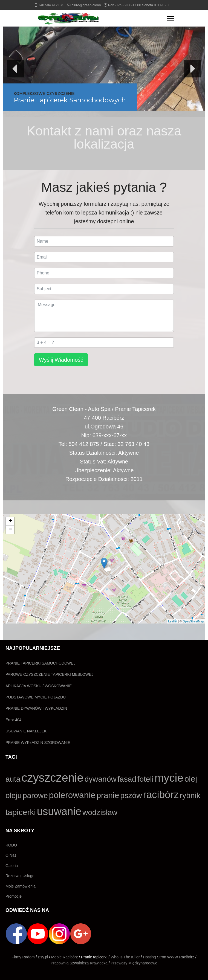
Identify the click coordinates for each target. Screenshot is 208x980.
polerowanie (72, 795)
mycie (169, 778)
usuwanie (59, 811)
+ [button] (10, 521)
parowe (35, 795)
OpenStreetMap (193, 621)
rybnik (190, 795)
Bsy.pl (43, 957)
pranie (108, 795)
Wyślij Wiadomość (61, 360)
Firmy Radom (23, 957)
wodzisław (100, 812)
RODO (11, 845)
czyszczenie (52, 778)
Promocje (14, 896)
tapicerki (21, 812)
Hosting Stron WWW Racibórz (168, 957)
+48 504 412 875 (51, 5)
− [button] (10, 530)
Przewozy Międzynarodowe (134, 963)
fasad (127, 779)
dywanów (101, 779)
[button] (104, 69)
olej (191, 779)
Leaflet (173, 621)
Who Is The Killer (125, 957)
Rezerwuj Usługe (20, 876)
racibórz (161, 795)
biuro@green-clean (86, 5)
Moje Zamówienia (21, 886)
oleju (14, 795)
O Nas (11, 855)
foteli (145, 779)
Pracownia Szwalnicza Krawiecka (79, 963)
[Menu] (170, 18)
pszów (131, 795)
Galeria (12, 866)
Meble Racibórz (64, 957)
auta (13, 779)
